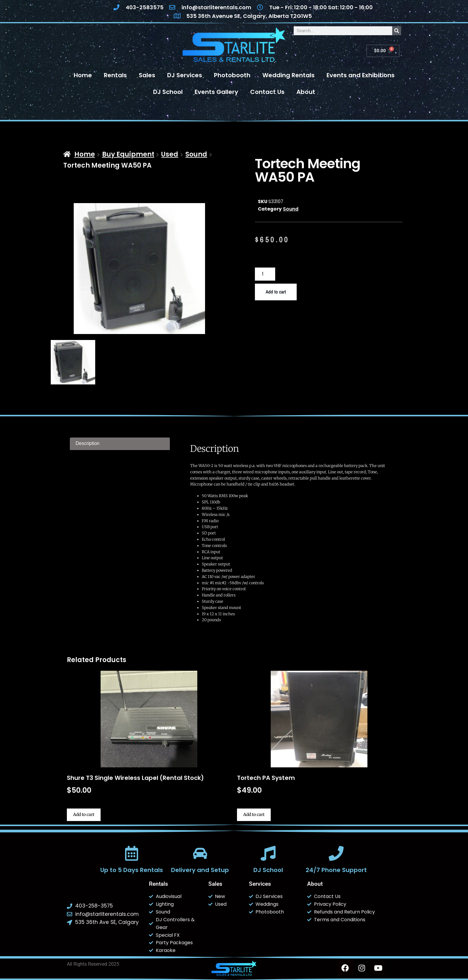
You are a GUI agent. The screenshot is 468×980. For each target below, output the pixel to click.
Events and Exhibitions (361, 75)
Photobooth (232, 75)
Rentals (115, 75)
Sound (196, 154)
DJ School (168, 92)
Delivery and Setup (200, 870)
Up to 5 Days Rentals (132, 870)
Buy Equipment (128, 154)
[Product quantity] (265, 274)
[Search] (397, 31)
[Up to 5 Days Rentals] (132, 853)
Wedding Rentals (288, 75)
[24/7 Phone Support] (336, 853)
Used (170, 154)
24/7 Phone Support (336, 870)
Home (83, 75)
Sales (147, 75)
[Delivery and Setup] (200, 853)
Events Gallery (216, 92)
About (306, 92)
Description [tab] (87, 443)
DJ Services (185, 75)
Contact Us (267, 92)
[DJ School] (268, 853)
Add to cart (276, 292)
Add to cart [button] (84, 814)
